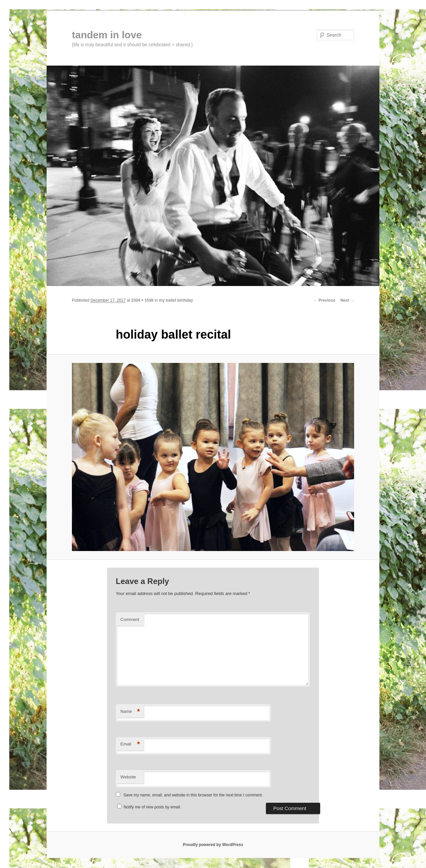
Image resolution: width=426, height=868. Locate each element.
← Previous (324, 300)
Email (130, 744)
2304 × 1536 (142, 300)
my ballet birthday (176, 300)
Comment (130, 619)
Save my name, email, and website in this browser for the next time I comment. (193, 795)
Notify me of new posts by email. (152, 807)
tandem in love (107, 35)
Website (128, 777)
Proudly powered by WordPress (213, 845)
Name (130, 712)
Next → (347, 300)
